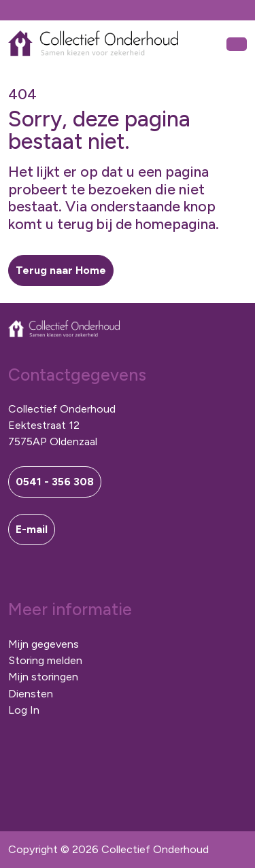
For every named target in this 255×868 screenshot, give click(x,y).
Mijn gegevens (44, 644)
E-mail (32, 529)
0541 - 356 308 (55, 482)
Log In (24, 710)
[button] (61, 271)
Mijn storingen (43, 677)
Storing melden (45, 660)
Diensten (31, 694)
